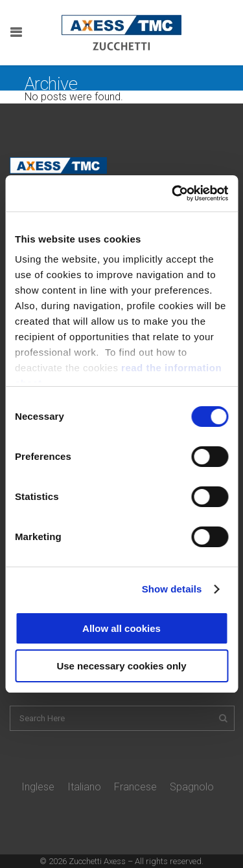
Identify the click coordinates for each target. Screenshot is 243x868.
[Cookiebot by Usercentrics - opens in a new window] (173, 193)
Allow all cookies (121, 628)
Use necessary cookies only (121, 666)
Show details (172, 589)
